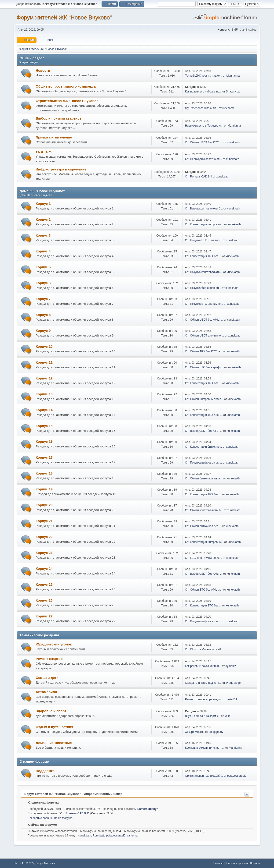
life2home (228, 108)
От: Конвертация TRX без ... (203, 256)
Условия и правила (237, 863)
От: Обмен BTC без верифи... (204, 367)
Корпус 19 (44, 489)
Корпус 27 (44, 616)
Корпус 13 (44, 394)
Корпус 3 (43, 235)
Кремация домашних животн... (205, 748)
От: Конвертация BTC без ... (203, 606)
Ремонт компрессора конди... (204, 699)
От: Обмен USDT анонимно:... (205, 336)
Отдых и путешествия (55, 727)
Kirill (218, 649)
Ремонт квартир (49, 659)
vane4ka (132, 836)
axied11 (232, 699)
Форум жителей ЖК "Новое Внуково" (64, 17)
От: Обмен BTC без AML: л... (204, 590)
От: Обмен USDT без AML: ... (204, 320)
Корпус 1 (43, 204)
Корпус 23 (44, 553)
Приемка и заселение (54, 137)
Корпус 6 (43, 283)
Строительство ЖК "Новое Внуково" (67, 101)
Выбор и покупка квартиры (59, 118)
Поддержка (45, 771)
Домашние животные (54, 743)
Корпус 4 (43, 251)
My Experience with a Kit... (202, 108)
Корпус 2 (43, 220)
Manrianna (233, 76)
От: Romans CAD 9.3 (199, 177)
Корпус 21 (44, 521)
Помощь (218, 863)
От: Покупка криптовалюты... (204, 272)
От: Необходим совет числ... (203, 159)
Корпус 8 (43, 315)
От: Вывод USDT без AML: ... (204, 574)
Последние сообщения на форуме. (50, 818)
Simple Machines (45, 863)
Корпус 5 (43, 267)
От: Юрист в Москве (198, 649)
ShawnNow (233, 92)
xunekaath (233, 142)
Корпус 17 (44, 457)
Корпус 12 (44, 378)
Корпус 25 (44, 585)
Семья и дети (47, 678)
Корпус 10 (44, 347)
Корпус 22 (44, 537)
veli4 (228, 716)
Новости (43, 71)
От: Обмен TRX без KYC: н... (204, 351)
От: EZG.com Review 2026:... (204, 558)
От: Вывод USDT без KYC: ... (204, 431)
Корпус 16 (44, 442)
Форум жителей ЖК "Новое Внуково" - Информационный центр (73, 794)
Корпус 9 (43, 331)
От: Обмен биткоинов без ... (203, 526)
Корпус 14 (44, 410)
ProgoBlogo (233, 683)
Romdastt (99, 836)
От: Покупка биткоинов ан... (203, 288)
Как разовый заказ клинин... (203, 666)
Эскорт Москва (195, 732)
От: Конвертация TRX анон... (204, 415)
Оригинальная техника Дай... (204, 776)
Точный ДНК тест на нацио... (204, 76)
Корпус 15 (44, 426)
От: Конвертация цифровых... (204, 224)
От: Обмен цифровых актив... (204, 399)
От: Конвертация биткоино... (204, 447)
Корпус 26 (44, 600)
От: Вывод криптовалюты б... (204, 209)
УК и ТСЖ (44, 152)
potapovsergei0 (237, 776)
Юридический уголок (54, 644)
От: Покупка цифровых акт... (203, 463)
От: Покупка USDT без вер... (203, 240)
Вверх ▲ (255, 863)
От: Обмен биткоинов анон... (204, 478)
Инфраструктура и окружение (61, 169)
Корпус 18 (44, 473)
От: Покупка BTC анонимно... (204, 304)
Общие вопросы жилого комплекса (66, 86)
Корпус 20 (44, 505)
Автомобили (46, 692)
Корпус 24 (44, 569)
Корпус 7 (43, 299)
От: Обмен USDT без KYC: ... (204, 142)
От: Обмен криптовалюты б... (204, 510)
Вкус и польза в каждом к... (203, 716)
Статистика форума (41, 802)
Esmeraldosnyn (148, 809)
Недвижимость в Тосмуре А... (204, 126)
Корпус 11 (44, 362)
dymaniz (231, 666)
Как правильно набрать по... (203, 92)
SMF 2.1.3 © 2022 (24, 863)
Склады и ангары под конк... (203, 683)
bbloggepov (216, 732)
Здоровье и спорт (51, 711)
